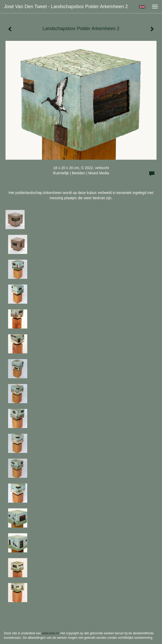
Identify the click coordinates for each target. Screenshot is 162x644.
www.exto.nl (50, 633)
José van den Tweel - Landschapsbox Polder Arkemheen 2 (66, 7)
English (142, 7)
